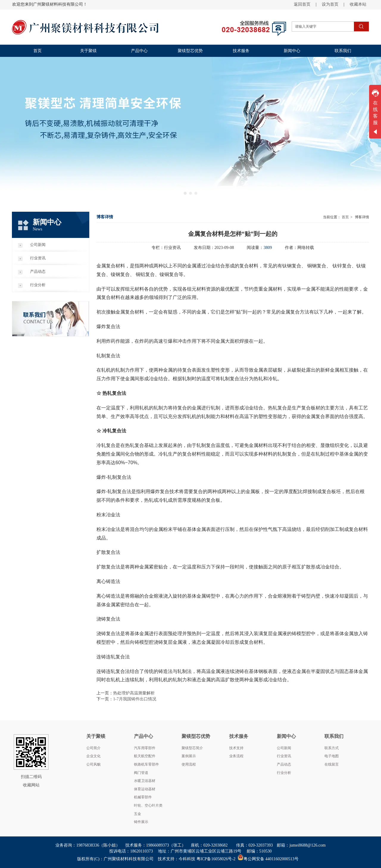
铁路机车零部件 (146, 764)
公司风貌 (93, 764)
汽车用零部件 (145, 748)
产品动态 (284, 764)
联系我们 (334, 736)
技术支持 (236, 748)
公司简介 (93, 748)
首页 (345, 217)
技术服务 (239, 736)
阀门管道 (141, 773)
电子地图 (332, 756)
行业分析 (284, 773)
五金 (138, 814)
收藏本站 (358, 4)
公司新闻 (284, 748)
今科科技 (187, 859)
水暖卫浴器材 (145, 781)
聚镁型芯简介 (192, 748)
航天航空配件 (145, 756)
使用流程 (189, 764)
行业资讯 (284, 756)
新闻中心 (286, 736)
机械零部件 (143, 797)
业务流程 (236, 756)
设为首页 (330, 4)
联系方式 (332, 748)
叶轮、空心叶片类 (148, 805)
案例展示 (189, 756)
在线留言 (332, 764)
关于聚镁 (96, 736)
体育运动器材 (145, 789)
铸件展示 (141, 822)
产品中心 (143, 736)
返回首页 (302, 4)
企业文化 (93, 756)
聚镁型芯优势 (196, 736)
